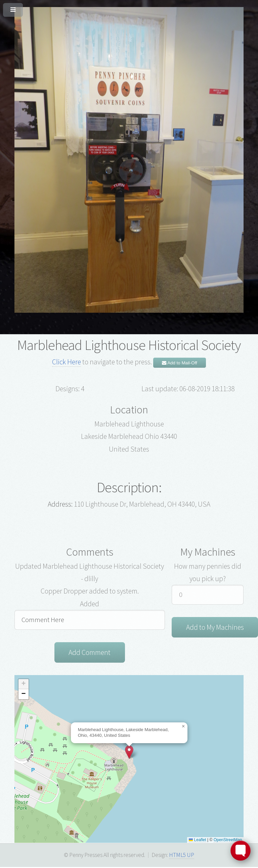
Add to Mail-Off (180, 363)
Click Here (67, 362)
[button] (129, 753)
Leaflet (197, 840)
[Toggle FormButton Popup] (241, 851)
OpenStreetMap (228, 840)
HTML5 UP (182, 856)
